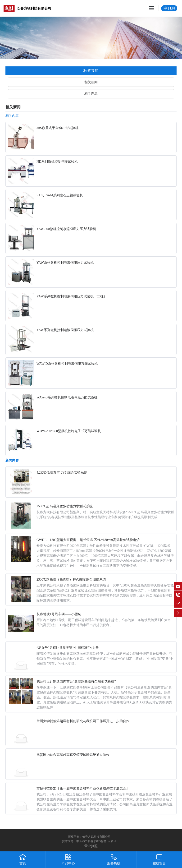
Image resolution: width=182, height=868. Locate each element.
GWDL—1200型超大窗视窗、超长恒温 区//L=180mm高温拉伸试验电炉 (88, 540)
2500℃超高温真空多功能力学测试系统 (65, 506)
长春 (91, 841)
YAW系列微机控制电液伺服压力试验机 (65, 263)
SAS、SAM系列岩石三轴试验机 (60, 195)
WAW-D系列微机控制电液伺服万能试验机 (67, 364)
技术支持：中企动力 (75, 841)
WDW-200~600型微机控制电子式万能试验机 (69, 431)
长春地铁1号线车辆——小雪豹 (59, 614)
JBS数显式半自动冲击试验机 (57, 128)
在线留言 (159, 863)
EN (172, 8)
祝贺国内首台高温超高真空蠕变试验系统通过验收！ (75, 755)
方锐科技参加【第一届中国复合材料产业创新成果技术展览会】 (83, 788)
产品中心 (68, 863)
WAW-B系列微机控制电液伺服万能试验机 (67, 397)
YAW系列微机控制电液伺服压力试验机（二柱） (72, 296)
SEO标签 (101, 841)
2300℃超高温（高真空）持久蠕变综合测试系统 (71, 579)
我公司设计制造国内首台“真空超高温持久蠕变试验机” (76, 681)
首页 (23, 863)
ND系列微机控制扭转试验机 (57, 162)
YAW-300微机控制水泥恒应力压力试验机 (66, 229)
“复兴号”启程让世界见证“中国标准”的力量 (68, 648)
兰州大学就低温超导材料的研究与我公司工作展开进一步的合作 (83, 721)
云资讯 (112, 841)
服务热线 (114, 863)
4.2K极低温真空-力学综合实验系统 (62, 473)
